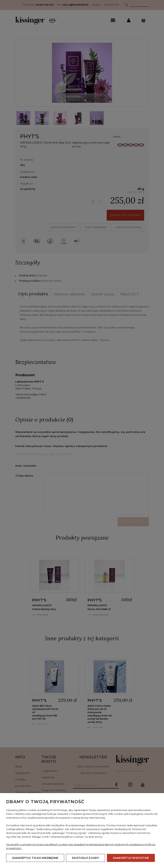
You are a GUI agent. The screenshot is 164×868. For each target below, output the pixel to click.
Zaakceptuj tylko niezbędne (35, 858)
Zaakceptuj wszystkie (131, 858)
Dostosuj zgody (85, 858)
